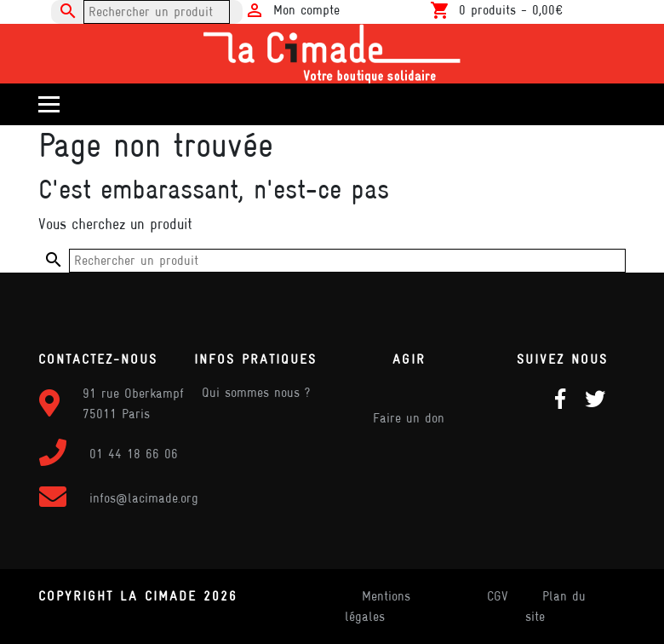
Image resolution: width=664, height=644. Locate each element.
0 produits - (511, 10)
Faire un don (409, 418)
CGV (498, 596)
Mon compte (306, 10)
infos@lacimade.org (144, 498)
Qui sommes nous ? (256, 392)
